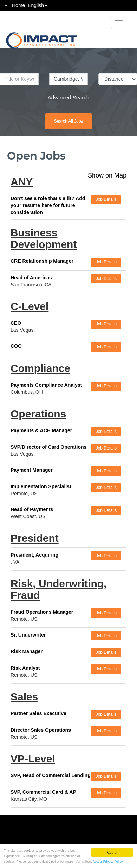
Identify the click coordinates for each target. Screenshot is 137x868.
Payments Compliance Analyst (46, 385)
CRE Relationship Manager (42, 261)
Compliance (40, 368)
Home (18, 5)
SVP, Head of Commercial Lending (51, 775)
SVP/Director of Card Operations (48, 447)
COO (16, 346)
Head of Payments (32, 509)
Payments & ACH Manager (41, 430)
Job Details (106, 199)
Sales (24, 697)
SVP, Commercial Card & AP (43, 792)
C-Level (30, 306)
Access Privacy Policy (108, 862)
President (35, 538)
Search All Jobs (69, 121)
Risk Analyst (25, 668)
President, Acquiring (34, 555)
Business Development (44, 238)
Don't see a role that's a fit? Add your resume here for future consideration (48, 205)
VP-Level (33, 759)
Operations (38, 414)
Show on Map (107, 175)
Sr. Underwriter (28, 635)
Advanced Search (68, 97)
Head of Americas (31, 278)
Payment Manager (32, 470)
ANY (22, 182)
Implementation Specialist (41, 486)
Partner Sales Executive (38, 713)
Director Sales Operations (41, 730)
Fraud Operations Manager (42, 612)
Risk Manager (27, 651)
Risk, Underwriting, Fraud (58, 589)
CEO (16, 323)
